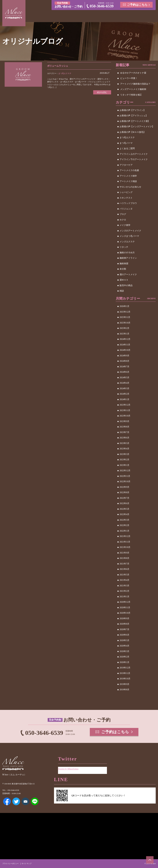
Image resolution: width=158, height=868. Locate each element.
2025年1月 (124, 334)
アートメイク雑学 (128, 176)
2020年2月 (124, 657)
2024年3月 (124, 388)
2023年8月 (124, 427)
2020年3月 (124, 651)
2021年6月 (124, 569)
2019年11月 (125, 673)
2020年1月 (124, 662)
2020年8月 (124, 624)
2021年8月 (124, 558)
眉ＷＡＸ (124, 280)
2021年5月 (124, 575)
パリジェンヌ (126, 209)
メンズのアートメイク (130, 231)
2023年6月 (124, 438)
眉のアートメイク (128, 274)
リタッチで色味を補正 (131, 95)
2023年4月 (124, 449)
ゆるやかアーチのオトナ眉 (133, 73)
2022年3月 (124, 520)
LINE (35, 801)
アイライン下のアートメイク (134, 159)
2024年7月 (124, 367)
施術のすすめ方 (127, 253)
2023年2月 (124, 460)
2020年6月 (124, 635)
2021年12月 (125, 536)
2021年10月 (125, 547)
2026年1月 (124, 306)
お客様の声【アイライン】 (133, 110)
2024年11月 (125, 345)
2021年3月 (124, 586)
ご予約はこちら (137, 5)
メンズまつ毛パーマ (129, 236)
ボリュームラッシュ (58, 66)
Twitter (16, 801)
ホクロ (123, 220)
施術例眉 (124, 264)
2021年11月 (125, 542)
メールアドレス (25, 801)
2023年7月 (124, 432)
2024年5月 (124, 378)
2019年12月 (125, 668)
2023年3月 (124, 454)
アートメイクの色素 (129, 170)
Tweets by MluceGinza (69, 768)
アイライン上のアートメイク (134, 154)
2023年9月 (124, 421)
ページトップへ (150, 860)
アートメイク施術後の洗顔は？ (135, 84)
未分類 (123, 269)
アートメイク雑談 (128, 181)
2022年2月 (124, 525)
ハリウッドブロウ (128, 203)
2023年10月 (125, 416)
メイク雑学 (125, 225)
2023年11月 (125, 410)
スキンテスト (126, 198)
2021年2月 (124, 591)
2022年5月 (124, 509)
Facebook (7, 801)
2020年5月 (124, 640)
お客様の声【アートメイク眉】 (135, 121)
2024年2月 (124, 394)
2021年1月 (124, 597)
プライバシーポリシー (11, 864)
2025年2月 (124, 328)
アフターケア (126, 165)
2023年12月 (125, 405)
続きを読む (102, 92)
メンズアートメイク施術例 (133, 89)
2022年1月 (124, 531)
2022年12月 (125, 471)
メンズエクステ (127, 242)
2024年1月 (124, 399)
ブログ (123, 214)
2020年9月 (124, 618)
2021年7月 (124, 564)
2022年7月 (124, 498)
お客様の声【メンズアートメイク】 (137, 127)
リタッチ (124, 247)
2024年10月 (125, 350)
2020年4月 (124, 646)
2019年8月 (124, 690)
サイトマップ (28, 864)
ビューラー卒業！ (129, 78)
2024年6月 (124, 372)
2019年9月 (124, 684)
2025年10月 (125, 323)
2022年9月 (124, 487)
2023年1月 (124, 465)
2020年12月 (125, 602)
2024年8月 (124, 361)
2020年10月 (125, 613)
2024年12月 (125, 339)
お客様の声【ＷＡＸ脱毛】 (133, 132)
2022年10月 (125, 482)
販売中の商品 (126, 285)
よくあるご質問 (127, 148)
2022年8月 (124, 492)
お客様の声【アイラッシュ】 (134, 116)
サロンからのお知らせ (130, 187)
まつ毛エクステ (65, 73)
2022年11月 (125, 476)
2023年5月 (124, 443)
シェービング (126, 192)
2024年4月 (124, 383)
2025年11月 (125, 317)
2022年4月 (124, 514)
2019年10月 (125, 679)
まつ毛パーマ (126, 143)
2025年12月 (125, 312)
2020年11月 (125, 608)
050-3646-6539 (102, 6)
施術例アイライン (128, 258)
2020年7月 (124, 629)
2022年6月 (124, 503)
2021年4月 (124, 580)
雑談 (122, 291)
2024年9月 (124, 356)
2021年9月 (124, 553)
